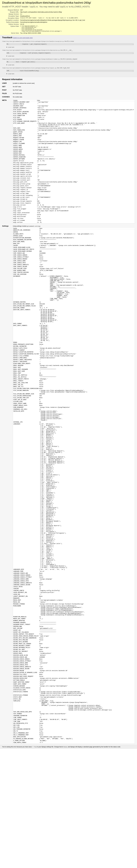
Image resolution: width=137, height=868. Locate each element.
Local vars (11, 49)
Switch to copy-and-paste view (23, 39)
